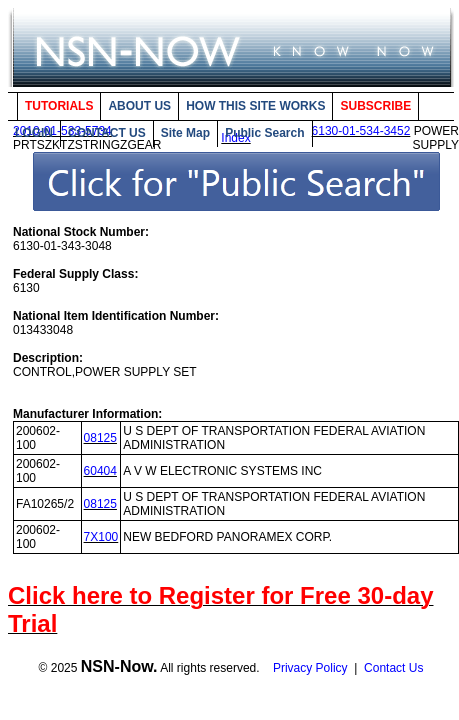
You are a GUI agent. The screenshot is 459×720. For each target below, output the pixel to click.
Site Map (185, 133)
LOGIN (34, 133)
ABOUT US (139, 106)
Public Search (264, 133)
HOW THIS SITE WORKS (255, 106)
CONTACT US (107, 133)
